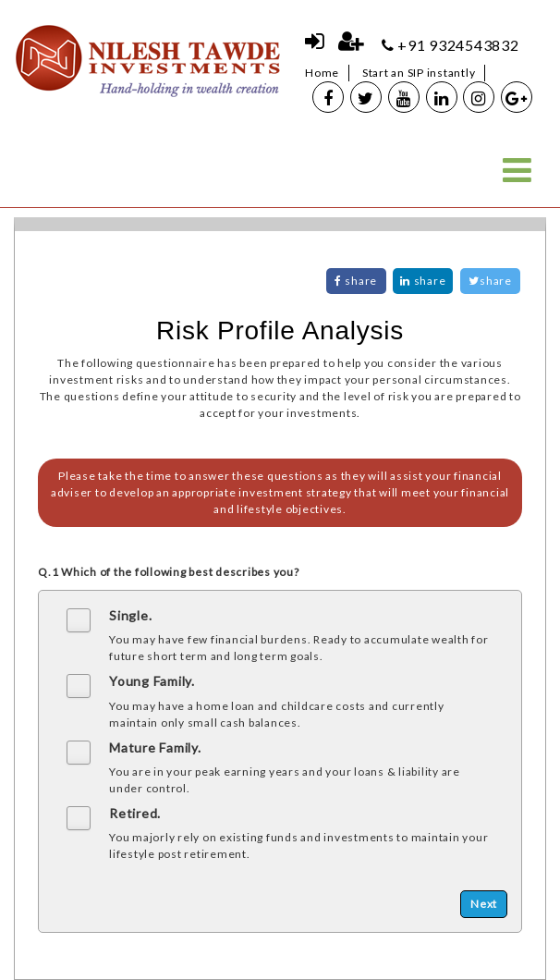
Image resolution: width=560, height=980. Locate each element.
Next (484, 904)
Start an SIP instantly (419, 73)
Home (322, 73)
